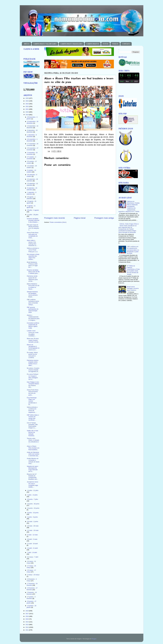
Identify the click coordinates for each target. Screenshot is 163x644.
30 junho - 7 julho (33, 499)
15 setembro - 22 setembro (32, 184)
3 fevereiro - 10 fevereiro (32, 593)
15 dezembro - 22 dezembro (32, 127)
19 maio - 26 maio (33, 526)
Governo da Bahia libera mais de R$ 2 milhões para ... (33, 272)
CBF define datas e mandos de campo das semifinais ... (33, 418)
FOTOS (106, 44)
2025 (27, 98)
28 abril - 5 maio (32, 539)
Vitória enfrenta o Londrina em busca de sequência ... (32, 410)
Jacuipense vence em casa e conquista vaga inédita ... (32, 484)
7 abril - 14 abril (32, 552)
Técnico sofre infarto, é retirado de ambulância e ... (33, 441)
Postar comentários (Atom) (58, 222)
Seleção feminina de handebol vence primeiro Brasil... (32, 294)
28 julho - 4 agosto (33, 210)
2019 (27, 115)
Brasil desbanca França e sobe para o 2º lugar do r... (32, 265)
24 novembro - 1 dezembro (32, 140)
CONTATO (126, 44)
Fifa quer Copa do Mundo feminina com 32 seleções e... (33, 227)
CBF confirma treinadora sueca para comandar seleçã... (33, 302)
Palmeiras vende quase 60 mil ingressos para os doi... (32, 279)
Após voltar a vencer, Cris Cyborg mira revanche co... (32, 243)
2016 (27, 616)
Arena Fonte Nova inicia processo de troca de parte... (33, 392)
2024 (27, 101)
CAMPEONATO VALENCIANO (45, 44)
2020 (27, 112)
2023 (27, 104)
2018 (27, 611)
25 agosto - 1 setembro (31, 198)
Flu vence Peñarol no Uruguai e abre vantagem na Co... (33, 377)
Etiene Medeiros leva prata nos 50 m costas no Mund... (33, 286)
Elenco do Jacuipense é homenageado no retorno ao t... (33, 347)
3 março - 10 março (33, 575)
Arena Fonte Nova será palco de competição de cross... (33, 235)
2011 (27, 630)
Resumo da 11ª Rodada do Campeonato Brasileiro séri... (32, 477)
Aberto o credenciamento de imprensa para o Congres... (33, 318)
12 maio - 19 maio (33, 530)
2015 (27, 619)
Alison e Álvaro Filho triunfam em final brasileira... (33, 448)
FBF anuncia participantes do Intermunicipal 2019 (33, 310)
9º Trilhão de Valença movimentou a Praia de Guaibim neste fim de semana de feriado (133, 270)
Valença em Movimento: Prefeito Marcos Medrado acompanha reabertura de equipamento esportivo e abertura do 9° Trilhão (129, 206)
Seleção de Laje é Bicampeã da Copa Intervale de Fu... (32, 469)
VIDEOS (115, 44)
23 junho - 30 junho (33, 504)
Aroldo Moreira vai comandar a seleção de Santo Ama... (33, 461)
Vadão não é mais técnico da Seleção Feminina (32, 433)
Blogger (94, 639)
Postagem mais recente (55, 218)
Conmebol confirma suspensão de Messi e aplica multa (33, 326)
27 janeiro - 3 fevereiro (31, 598)
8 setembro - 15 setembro (32, 189)
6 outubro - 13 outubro (31, 171)
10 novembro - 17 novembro (32, 149)
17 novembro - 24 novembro (32, 145)
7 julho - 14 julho (32, 495)
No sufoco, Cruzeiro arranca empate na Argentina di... (33, 370)
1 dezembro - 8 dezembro (32, 136)
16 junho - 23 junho (33, 508)
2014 (27, 622)
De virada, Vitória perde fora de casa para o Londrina (32, 355)
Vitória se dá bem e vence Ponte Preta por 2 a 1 (33, 250)
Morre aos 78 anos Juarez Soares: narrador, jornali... (33, 340)
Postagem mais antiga (104, 218)
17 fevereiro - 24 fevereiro (32, 584)
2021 (27, 109)
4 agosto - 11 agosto (31, 207)
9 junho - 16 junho (33, 513)
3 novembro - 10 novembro (32, 153)
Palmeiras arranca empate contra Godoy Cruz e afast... (33, 363)
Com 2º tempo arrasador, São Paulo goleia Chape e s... (32, 425)
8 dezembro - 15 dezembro (32, 131)
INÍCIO (27, 44)
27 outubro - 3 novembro (31, 158)
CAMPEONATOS (93, 44)
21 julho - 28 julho (33, 215)
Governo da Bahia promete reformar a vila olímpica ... (33, 220)
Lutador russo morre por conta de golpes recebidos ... (33, 333)
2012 (27, 627)
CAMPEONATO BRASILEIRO (71, 44)
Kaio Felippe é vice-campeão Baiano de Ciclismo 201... (33, 385)
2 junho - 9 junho (33, 517)
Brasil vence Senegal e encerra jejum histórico (133, 288)
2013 (27, 625)
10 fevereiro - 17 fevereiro (32, 589)
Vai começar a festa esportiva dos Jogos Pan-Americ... (33, 257)
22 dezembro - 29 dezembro (32, 122)
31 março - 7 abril (33, 557)
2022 (27, 106)
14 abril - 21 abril (33, 548)
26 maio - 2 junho (33, 521)
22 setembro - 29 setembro (32, 180)
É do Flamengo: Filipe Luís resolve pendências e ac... (32, 401)
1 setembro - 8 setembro (31, 193)
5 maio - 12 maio (33, 535)
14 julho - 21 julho (33, 490)
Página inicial (80, 218)
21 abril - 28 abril (33, 544)
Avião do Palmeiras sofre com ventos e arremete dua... (33, 454)
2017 (27, 614)
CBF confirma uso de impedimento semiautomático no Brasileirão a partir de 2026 (133, 250)
